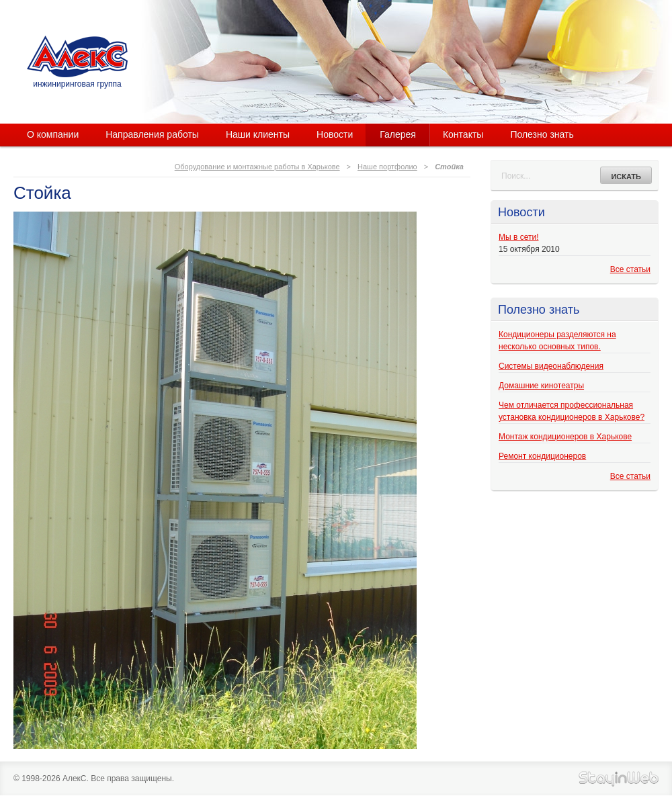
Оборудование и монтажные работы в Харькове (257, 167)
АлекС (77, 56)
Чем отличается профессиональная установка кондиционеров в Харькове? (572, 411)
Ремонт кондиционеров (542, 456)
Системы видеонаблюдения (551, 366)
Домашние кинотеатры (541, 386)
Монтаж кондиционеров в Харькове (565, 437)
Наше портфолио (387, 167)
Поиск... (516, 176)
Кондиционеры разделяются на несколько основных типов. (557, 341)
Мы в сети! (518, 237)
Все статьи (630, 269)
